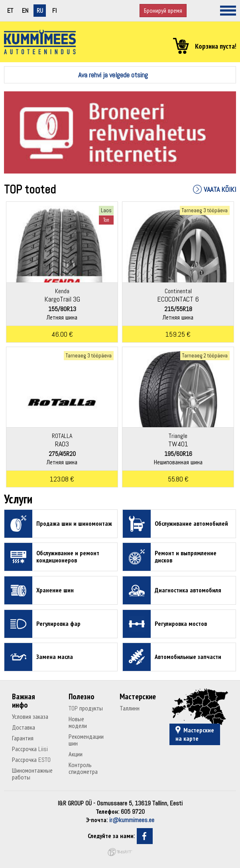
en (25, 11)
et (10, 11)
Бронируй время (163, 11)
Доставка (24, 727)
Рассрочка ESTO (31, 760)
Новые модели (78, 722)
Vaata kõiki (220, 189)
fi (54, 11)
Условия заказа (30, 717)
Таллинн (130, 708)
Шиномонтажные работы (32, 774)
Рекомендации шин (86, 740)
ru (40, 11)
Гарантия (23, 738)
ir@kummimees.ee (132, 820)
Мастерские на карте (195, 734)
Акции (76, 754)
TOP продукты (86, 708)
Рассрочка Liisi (30, 749)
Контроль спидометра (83, 768)
